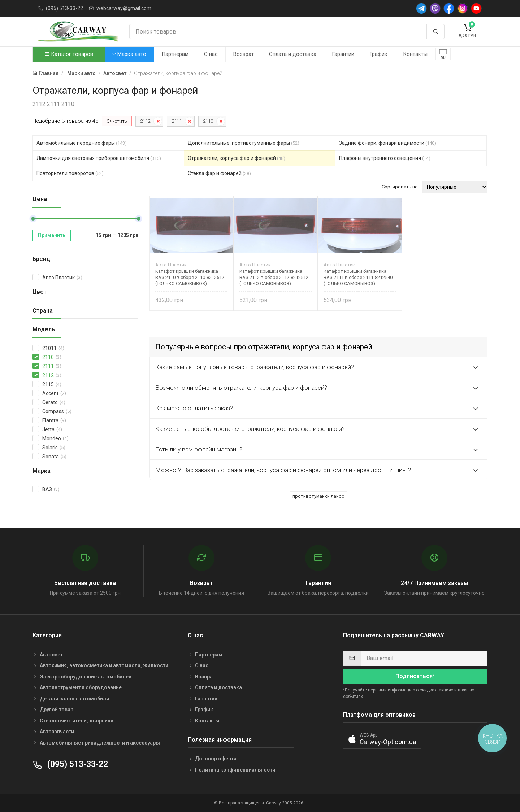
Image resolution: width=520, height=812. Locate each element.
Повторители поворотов (70, 173)
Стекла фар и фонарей (219, 173)
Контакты (415, 54)
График (378, 54)
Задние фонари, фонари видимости (388, 143)
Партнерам (175, 54)
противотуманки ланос (318, 496)
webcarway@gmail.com (124, 8)
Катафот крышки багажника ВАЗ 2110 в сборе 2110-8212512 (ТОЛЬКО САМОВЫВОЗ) (190, 277)
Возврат (244, 54)
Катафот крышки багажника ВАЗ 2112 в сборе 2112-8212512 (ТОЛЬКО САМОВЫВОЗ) (274, 277)
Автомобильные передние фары (82, 143)
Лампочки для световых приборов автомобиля (99, 158)
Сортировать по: (400, 187)
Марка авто (129, 54)
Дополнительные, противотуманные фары (244, 143)
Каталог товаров (69, 54)
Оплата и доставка (293, 54)
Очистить (117, 121)
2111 (177, 121)
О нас (211, 54)
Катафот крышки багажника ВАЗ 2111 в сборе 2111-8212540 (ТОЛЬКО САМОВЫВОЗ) (358, 277)
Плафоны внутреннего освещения (385, 158)
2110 (208, 121)
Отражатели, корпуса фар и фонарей (237, 158)
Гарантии (343, 54)
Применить (52, 235)
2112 (145, 121)
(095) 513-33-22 (64, 8)
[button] (382, 739)
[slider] (33, 219)
